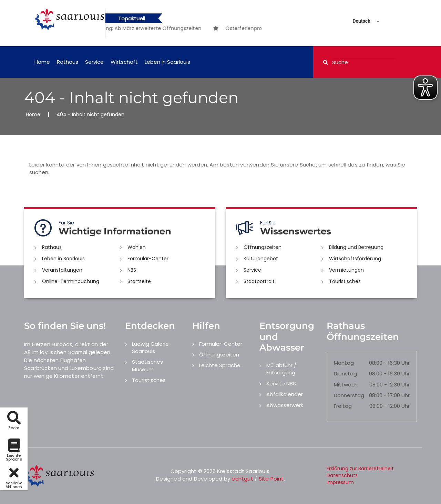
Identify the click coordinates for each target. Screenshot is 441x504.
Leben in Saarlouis (167, 62)
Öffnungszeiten (263, 247)
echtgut (242, 479)
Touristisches (345, 281)
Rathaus (68, 62)
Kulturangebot (261, 259)
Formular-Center (148, 259)
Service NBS (281, 384)
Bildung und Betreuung (356, 247)
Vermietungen (346, 270)
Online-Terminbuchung (71, 281)
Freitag (343, 406)
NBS (132, 270)
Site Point (271, 479)
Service (94, 62)
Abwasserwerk (285, 405)
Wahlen (137, 247)
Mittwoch (346, 385)
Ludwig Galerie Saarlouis (150, 347)
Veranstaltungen (62, 270)
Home (42, 62)
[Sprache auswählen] (358, 21)
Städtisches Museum (147, 365)
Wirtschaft (124, 62)
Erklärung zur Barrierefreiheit (360, 468)
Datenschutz (342, 475)
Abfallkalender (285, 394)
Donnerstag (349, 395)
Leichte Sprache (220, 365)
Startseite (139, 281)
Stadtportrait (259, 281)
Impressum (340, 482)
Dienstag (345, 374)
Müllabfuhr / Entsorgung (281, 369)
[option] (146, 28)
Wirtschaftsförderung (355, 259)
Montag (344, 363)
